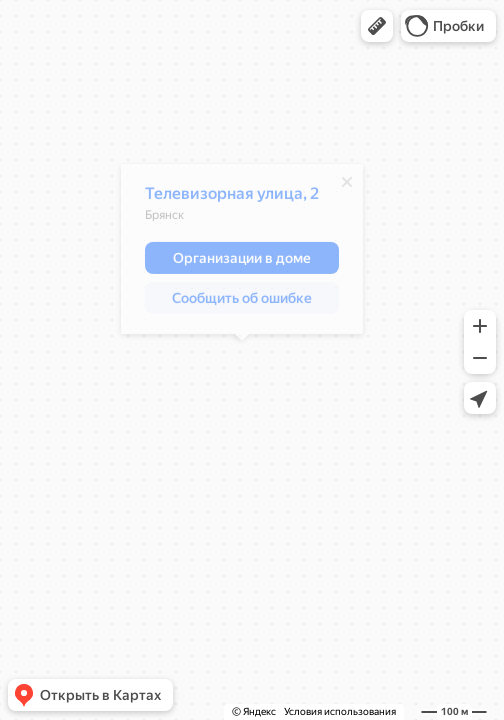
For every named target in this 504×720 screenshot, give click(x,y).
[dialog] (242, 254)
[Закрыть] (347, 187)
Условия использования (340, 711)
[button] (377, 26)
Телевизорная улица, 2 (232, 198)
